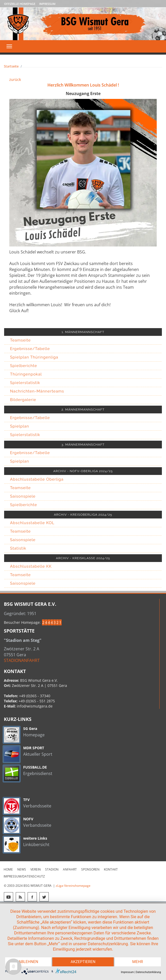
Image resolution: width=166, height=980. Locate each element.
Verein (36, 869)
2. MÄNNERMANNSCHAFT (83, 410)
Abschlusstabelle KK (31, 566)
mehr (138, 962)
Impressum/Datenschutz (24, 876)
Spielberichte (24, 366)
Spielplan (20, 426)
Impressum (47, 4)
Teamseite (20, 340)
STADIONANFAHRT (22, 660)
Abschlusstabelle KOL (32, 523)
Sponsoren (90, 869)
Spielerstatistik (25, 383)
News (22, 869)
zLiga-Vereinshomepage (73, 886)
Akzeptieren (83, 962)
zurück (15, 79)
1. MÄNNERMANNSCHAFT (83, 332)
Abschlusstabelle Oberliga (37, 479)
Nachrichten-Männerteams (37, 391)
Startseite (11, 66)
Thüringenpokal (26, 374)
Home (8, 869)
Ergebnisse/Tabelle (30, 349)
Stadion (52, 869)
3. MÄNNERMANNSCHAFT (83, 445)
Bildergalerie (23, 400)
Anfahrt (70, 869)
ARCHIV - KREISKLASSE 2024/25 (83, 558)
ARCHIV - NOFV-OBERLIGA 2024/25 (83, 471)
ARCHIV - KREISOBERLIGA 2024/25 (83, 515)
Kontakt (111, 869)
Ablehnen (28, 962)
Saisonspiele (23, 496)
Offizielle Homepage (20, 4)
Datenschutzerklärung (148, 972)
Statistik (18, 548)
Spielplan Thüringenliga (34, 357)
